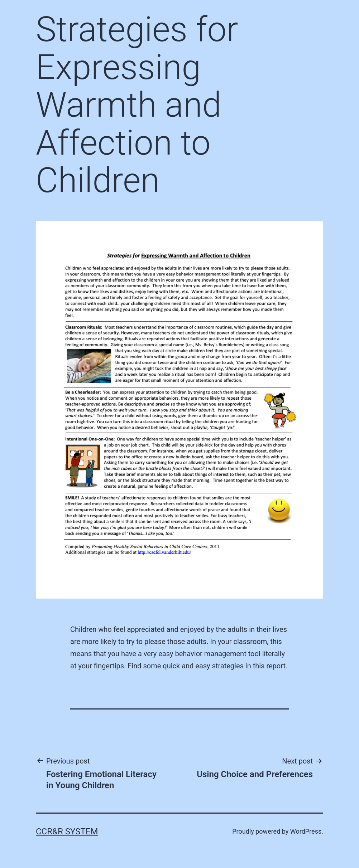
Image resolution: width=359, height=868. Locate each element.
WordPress (306, 831)
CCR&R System (67, 832)
